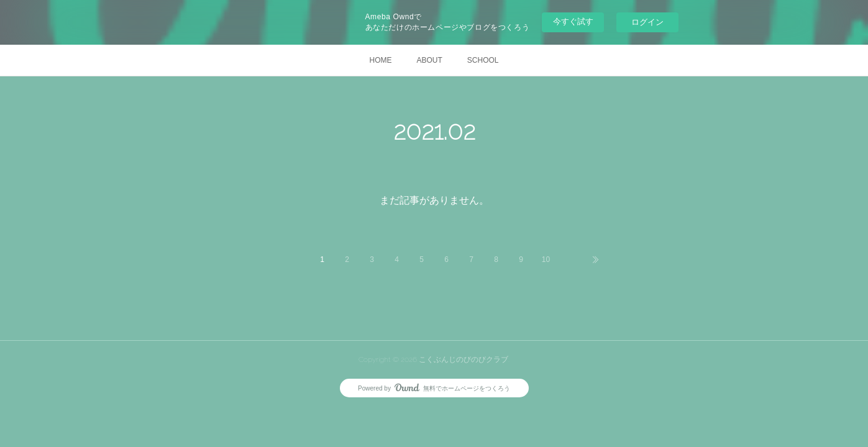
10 (546, 260)
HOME (380, 60)
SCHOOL (483, 60)
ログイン (647, 22)
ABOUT (429, 60)
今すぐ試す (573, 21)
